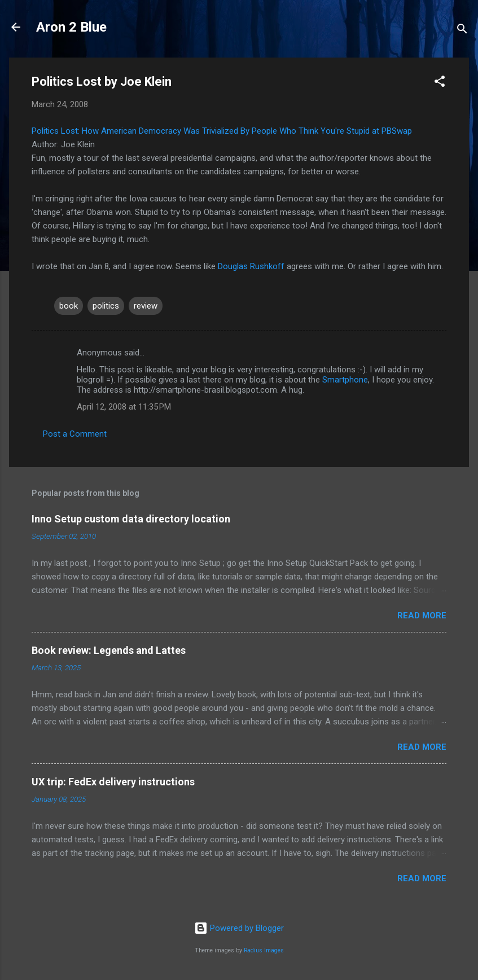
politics (106, 306)
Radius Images (264, 950)
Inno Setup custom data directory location (131, 519)
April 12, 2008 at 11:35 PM (124, 407)
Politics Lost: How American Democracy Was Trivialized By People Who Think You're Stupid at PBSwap (222, 131)
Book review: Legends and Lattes (109, 650)
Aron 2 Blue (71, 27)
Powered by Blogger (239, 928)
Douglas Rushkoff (251, 266)
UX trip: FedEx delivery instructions (113, 782)
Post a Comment (75, 434)
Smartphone (345, 380)
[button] (440, 83)
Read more (422, 616)
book (69, 306)
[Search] (462, 31)
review (146, 306)
